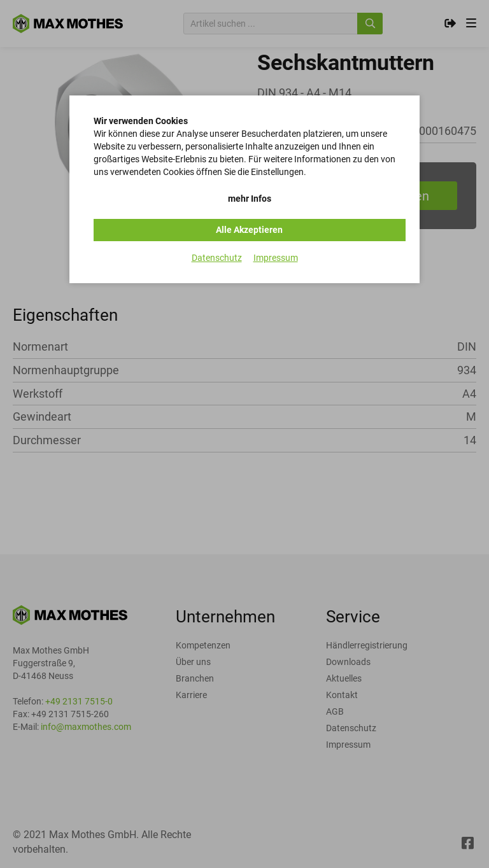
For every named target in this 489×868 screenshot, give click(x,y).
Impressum (276, 258)
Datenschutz (217, 258)
